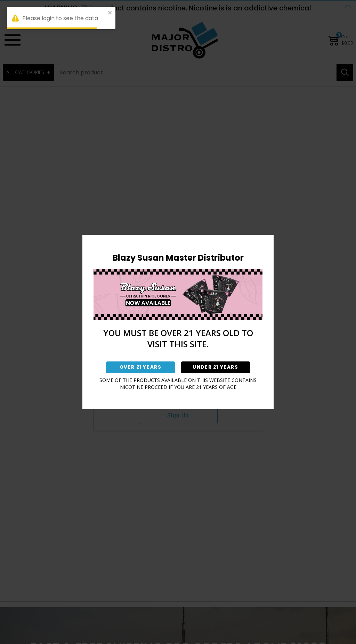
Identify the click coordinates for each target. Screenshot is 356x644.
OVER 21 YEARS (141, 367)
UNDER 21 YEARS (215, 367)
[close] (110, 14)
